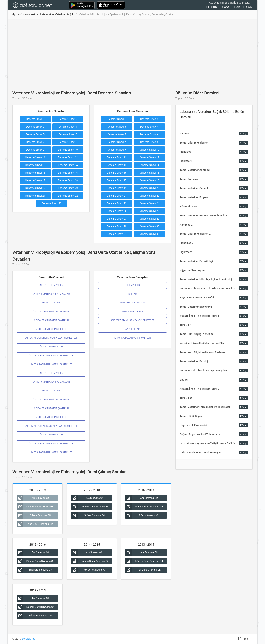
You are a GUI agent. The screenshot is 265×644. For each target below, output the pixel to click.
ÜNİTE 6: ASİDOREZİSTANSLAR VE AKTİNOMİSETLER (51, 338)
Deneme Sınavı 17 (35, 180)
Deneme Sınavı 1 (35, 119)
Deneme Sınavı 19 (35, 188)
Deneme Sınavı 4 (68, 127)
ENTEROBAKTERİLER (133, 311)
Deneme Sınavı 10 (68, 150)
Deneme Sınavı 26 (149, 211)
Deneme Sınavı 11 (35, 157)
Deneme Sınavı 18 (68, 180)
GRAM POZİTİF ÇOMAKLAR (132, 303)
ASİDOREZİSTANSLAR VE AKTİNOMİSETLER (132, 320)
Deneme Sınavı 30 (149, 226)
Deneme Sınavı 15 (35, 173)
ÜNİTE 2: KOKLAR (51, 303)
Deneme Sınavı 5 (35, 134)
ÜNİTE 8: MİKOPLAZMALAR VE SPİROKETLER (51, 356)
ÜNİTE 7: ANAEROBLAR (51, 347)
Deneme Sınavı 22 (68, 196)
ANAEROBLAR (132, 329)
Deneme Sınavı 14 (68, 165)
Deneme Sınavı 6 (68, 134)
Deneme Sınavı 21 (35, 196)
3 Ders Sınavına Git (34, 515)
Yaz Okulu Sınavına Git (35, 524)
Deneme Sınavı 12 (68, 157)
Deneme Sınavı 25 (117, 211)
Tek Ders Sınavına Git (34, 570)
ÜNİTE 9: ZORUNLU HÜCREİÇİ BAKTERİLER (51, 364)
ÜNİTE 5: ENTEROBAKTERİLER (51, 329)
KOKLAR (132, 294)
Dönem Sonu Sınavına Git (36, 507)
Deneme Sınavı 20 (68, 188)
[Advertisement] (132, 51)
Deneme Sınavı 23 (52, 203)
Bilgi (244, 639)
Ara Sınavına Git (33, 498)
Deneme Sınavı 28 (149, 219)
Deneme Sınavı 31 (117, 234)
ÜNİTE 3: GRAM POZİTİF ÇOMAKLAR (51, 311)
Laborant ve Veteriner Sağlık (57, 14)
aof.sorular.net (24, 14)
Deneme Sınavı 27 (117, 219)
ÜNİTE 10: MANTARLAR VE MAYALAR (51, 294)
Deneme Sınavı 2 (68, 119)
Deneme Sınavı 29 (117, 226)
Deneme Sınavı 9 (35, 150)
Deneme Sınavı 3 (35, 127)
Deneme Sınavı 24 (149, 203)
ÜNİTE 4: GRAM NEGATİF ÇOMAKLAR (51, 320)
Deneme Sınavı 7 (35, 142)
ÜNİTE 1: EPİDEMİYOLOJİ (51, 285)
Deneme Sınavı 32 (149, 234)
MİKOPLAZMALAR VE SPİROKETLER (132, 338)
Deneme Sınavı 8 (68, 142)
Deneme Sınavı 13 (35, 165)
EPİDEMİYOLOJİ (132, 285)
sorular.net (28, 639)
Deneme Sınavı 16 (68, 173)
